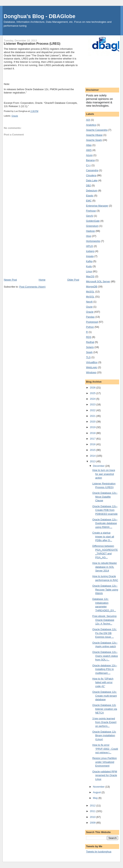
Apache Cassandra (97, 130)
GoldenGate (93, 221)
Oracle (15, 116)
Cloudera (91, 175)
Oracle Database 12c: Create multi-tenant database (105, 696)
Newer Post (10, 280)
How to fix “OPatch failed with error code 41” (103, 682)
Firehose (91, 211)
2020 (93, 422)
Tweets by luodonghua (99, 852)
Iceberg (90, 251)
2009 (93, 823)
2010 (93, 817)
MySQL (90, 297)
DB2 (89, 185)
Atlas (89, 145)
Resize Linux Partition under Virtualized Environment (105, 762)
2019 (93, 427)
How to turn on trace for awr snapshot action (104, 474)
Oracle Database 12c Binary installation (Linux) (104, 735)
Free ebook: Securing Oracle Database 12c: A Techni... (104, 620)
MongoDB (92, 287)
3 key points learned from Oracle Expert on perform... (104, 722)
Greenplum (92, 226)
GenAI (90, 216)
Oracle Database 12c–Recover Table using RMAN (105, 590)
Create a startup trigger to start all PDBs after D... (103, 537)
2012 (93, 806)
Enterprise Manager (97, 206)
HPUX (90, 246)
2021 (93, 416)
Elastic (90, 196)
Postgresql (92, 322)
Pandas (90, 317)
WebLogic (92, 367)
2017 (93, 439)
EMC (89, 201)
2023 (93, 404)
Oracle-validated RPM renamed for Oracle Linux (105, 775)
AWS (89, 150)
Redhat (90, 342)
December (99, 466)
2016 (93, 444)
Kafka (89, 261)
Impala (90, 256)
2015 (93, 450)
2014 (93, 456)
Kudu (89, 266)
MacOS (90, 276)
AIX (88, 120)
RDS (89, 337)
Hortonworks (93, 241)
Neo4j (89, 302)
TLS (88, 357)
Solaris (90, 347)
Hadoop (91, 231)
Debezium (92, 191)
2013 (93, 461)
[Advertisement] (42, 249)
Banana (90, 160)
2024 (93, 399)
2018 (93, 433)
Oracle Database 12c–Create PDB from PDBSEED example (105, 510)
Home (42, 280)
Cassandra (92, 170)
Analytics (91, 125)
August (97, 792)
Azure (89, 155)
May (96, 798)
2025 (93, 393)
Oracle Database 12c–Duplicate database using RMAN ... (105, 523)
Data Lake (92, 180)
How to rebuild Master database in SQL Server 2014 (105, 567)
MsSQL (90, 292)
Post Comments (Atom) (32, 287)
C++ (89, 165)
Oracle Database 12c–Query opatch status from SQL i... (105, 656)
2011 (93, 811)
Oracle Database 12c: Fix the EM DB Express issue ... (105, 633)
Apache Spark (94, 140)
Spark (89, 352)
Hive (89, 236)
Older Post (73, 280)
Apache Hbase (94, 135)
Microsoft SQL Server (98, 281)
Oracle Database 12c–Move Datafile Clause (105, 497)
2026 (93, 388)
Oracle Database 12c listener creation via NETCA (105, 709)
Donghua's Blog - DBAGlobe (40, 16)
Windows (91, 372)
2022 (93, 410)
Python (90, 327)
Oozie (89, 307)
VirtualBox (92, 362)
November (99, 787)
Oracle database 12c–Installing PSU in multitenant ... (105, 669)
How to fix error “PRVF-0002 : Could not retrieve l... (105, 749)
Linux (89, 271)
